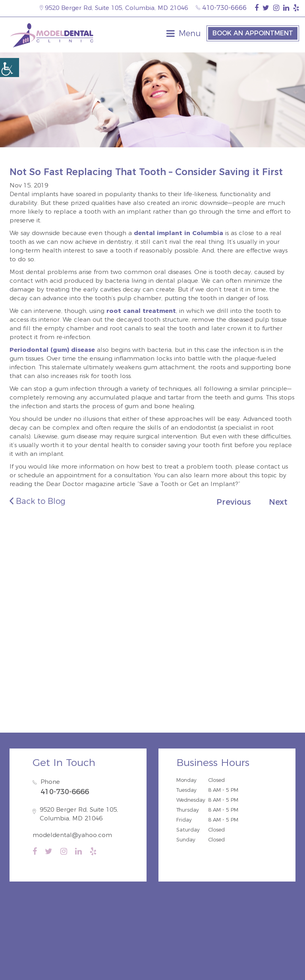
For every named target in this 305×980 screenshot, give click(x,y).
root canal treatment (141, 311)
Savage (116, 616)
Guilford (39, 616)
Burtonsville (263, 627)
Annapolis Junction (208, 627)
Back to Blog (38, 501)
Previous (234, 502)
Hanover (208, 616)
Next (278, 502)
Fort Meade (154, 627)
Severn (119, 627)
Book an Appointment (253, 33)
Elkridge (147, 616)
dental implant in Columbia (179, 233)
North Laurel (78, 616)
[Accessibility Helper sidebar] (10, 68)
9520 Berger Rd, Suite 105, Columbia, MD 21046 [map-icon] (114, 8)
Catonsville (84, 627)
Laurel (238, 616)
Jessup (178, 616)
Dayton (267, 616)
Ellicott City (43, 627)
